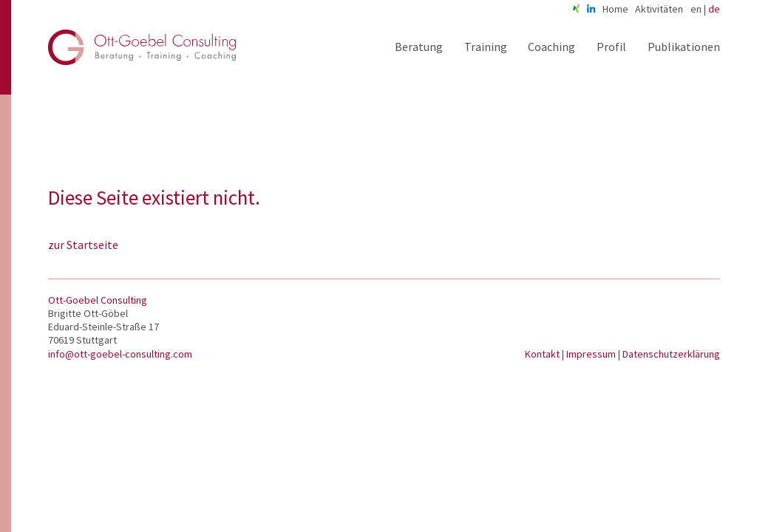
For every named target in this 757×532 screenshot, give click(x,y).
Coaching (551, 47)
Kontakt (543, 354)
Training (486, 47)
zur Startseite (83, 245)
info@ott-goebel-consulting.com (120, 354)
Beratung (419, 47)
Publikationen (684, 47)
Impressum (592, 354)
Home (615, 9)
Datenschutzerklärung (671, 354)
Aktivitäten (659, 9)
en (696, 9)
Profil (611, 47)
